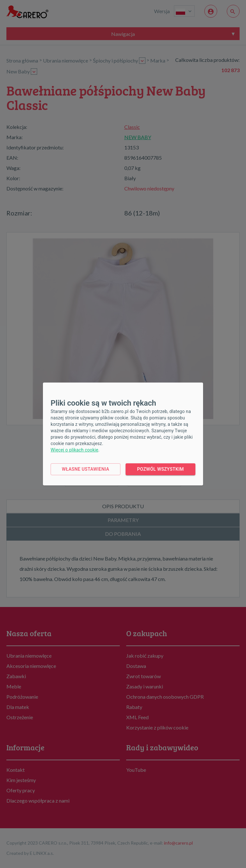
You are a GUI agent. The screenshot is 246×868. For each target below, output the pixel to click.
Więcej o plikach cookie (74, 450)
